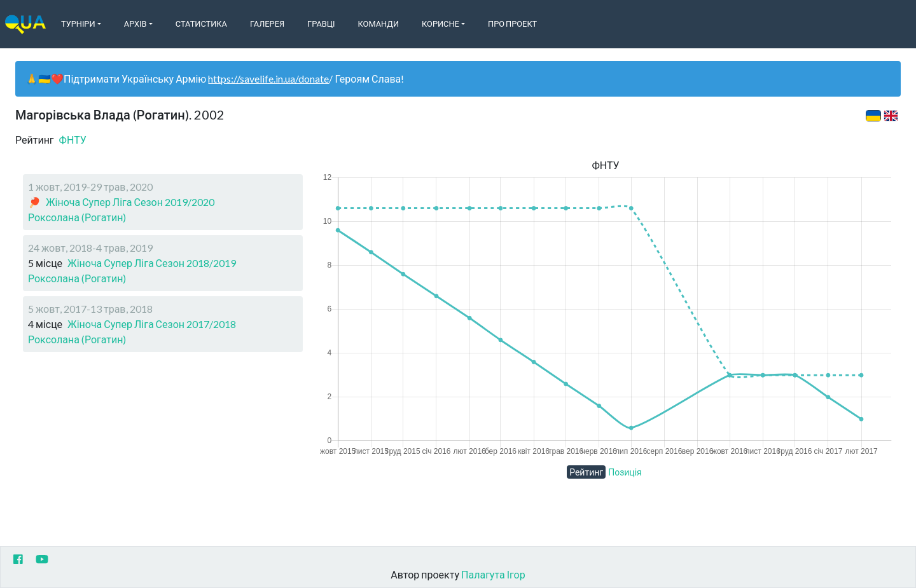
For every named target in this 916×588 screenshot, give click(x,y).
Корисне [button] (441, 24)
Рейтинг (586, 472)
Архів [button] (135, 24)
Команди (378, 24)
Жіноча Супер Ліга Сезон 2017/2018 (152, 324)
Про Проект (512, 24)
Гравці (321, 24)
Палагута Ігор (493, 574)
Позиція (625, 472)
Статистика (201, 24)
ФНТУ (73, 140)
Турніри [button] (78, 24)
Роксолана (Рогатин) (77, 217)
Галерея (267, 24)
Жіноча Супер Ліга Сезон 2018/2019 (152, 263)
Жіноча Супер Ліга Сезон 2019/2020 (130, 202)
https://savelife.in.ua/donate (268, 79)
